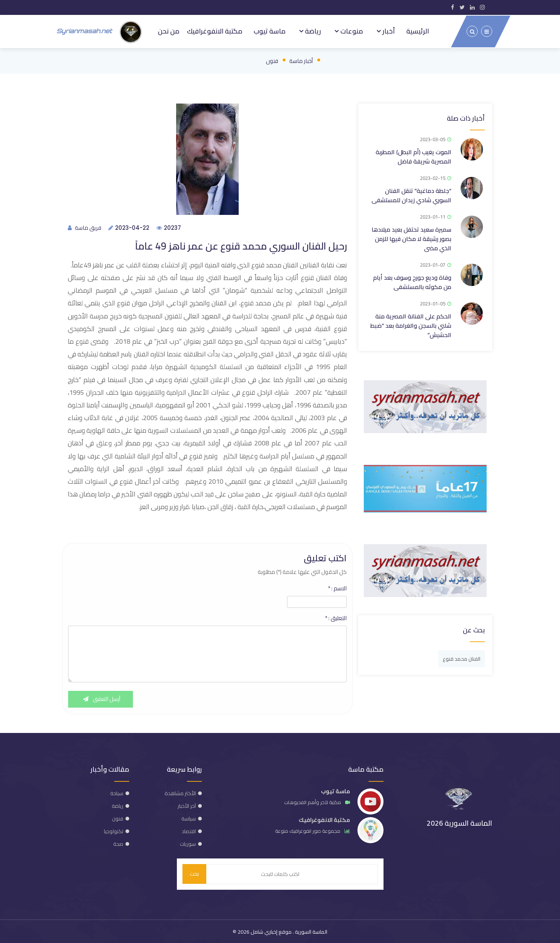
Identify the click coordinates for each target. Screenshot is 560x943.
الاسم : (337, 588)
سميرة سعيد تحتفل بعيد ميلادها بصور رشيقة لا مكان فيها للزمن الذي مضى (411, 237)
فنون (272, 59)
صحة (118, 843)
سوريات (188, 843)
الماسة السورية (311, 931)
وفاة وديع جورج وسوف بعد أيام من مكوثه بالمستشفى (412, 281)
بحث (194, 873)
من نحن (167, 31)
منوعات (351, 31)
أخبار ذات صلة (466, 117)
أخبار (388, 31)
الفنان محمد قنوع (462, 657)
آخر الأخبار (187, 805)
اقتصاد (189, 831)
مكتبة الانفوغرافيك (214, 31)
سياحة (117, 793)
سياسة (189, 818)
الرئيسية (418, 31)
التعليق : (336, 617)
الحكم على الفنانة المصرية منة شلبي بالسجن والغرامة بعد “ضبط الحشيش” (411, 324)
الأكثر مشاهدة (180, 793)
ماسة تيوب (269, 31)
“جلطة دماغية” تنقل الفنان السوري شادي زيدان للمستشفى (411, 194)
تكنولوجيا (114, 831)
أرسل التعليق (101, 698)
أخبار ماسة (301, 59)
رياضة (312, 31)
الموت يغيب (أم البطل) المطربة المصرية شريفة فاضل (413, 155)
